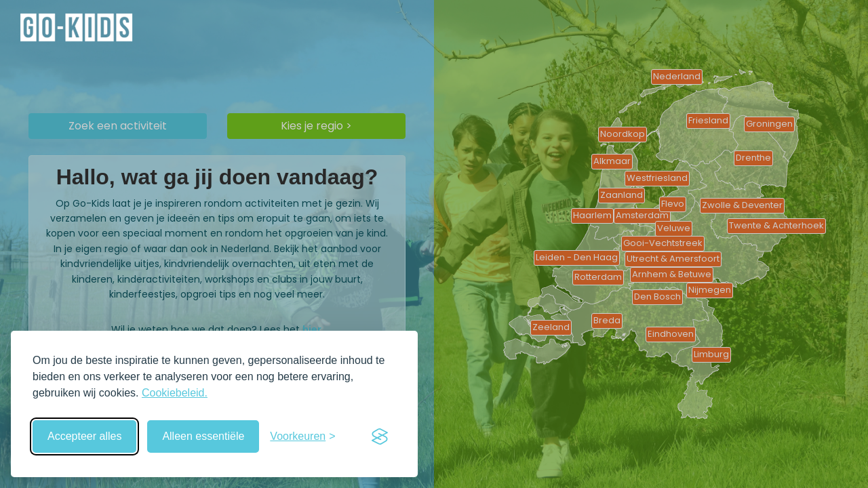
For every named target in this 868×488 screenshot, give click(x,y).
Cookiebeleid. (175, 393)
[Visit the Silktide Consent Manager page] (380, 436)
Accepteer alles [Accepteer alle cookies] (84, 436)
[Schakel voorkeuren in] (302, 436)
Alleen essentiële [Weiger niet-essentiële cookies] (203, 436)
